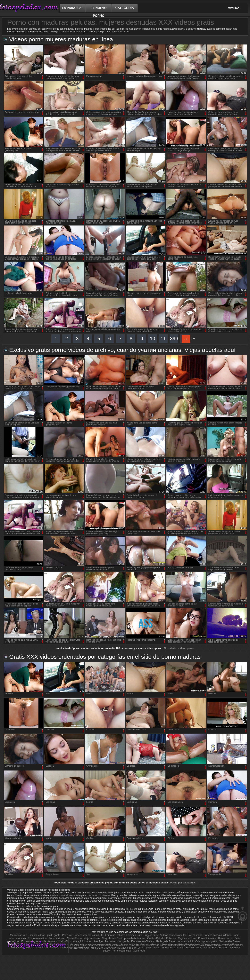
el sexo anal (72, 895)
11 (163, 339)
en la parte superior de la (243, 914)
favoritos (233, 8)
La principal (73, 8)
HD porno (131, 909)
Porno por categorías (183, 883)
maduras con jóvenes (99, 895)
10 (152, 339)
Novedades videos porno (179, 648)
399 (174, 339)
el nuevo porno (99, 9)
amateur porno (57, 895)
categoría (125, 8)
